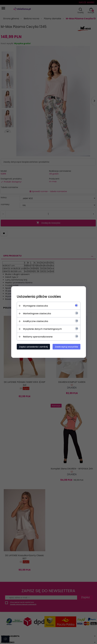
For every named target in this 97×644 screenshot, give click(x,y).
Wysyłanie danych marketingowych (43, 329)
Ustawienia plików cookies (39, 297)
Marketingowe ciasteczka (37, 314)
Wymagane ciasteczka (36, 306)
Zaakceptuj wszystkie (66, 347)
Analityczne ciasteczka (36, 321)
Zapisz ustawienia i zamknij (34, 347)
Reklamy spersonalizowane (38, 337)
